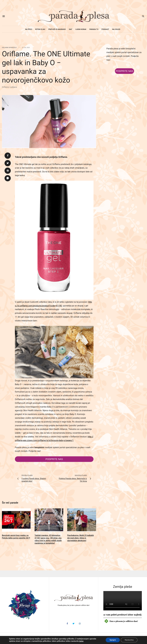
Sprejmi (113, 640)
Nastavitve (129, 640)
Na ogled (116, 29)
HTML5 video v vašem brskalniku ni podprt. (123, 601)
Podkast (105, 29)
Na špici (29, 29)
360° (71, 29)
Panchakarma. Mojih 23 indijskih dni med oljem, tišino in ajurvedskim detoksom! (80, 538)
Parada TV (94, 29)
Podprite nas (54, 459)
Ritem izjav (40, 29)
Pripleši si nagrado (57, 29)
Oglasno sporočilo (9, 48)
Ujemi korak (81, 29)
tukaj (81, 641)
